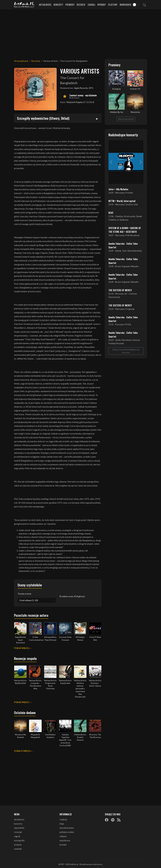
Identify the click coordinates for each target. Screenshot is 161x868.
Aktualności (45, 5)
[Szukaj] (144, 5)
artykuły (18, 845)
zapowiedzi (19, 828)
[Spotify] (113, 820)
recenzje (18, 832)
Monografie (126, 5)
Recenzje (81, 5)
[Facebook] (107, 820)
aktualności (19, 819)
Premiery (70, 5)
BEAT (111, 213)
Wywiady (102, 5)
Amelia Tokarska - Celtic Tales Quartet (123, 245)
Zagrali (91, 5)
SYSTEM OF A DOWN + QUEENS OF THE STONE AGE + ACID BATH (125, 230)
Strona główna (21, 61)
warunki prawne (67, 828)
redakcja (63, 819)
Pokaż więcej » (22, 648)
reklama (63, 836)
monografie (19, 840)
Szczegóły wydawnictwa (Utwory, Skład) (43, 118)
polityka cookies (67, 832)
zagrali (17, 836)
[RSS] (119, 820)
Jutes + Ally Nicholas (118, 189)
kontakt (63, 845)
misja (62, 824)
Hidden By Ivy (117, 112)
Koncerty (58, 5)
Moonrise (135, 112)
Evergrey (117, 89)
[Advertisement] (80, 33)
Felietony (113, 5)
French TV (135, 89)
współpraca (65, 840)
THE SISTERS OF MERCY (120, 290)
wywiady (18, 849)
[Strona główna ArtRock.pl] (24, 5)
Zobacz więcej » (23, 751)
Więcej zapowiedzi (126, 119)
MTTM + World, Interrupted (122, 201)
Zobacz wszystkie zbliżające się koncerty (126, 351)
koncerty (18, 824)
